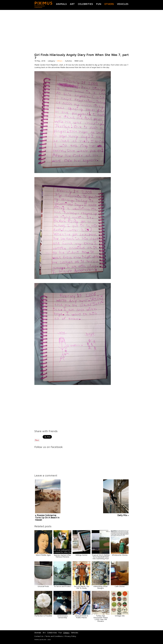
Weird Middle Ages (43, 555)
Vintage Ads (120, 616)
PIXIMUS (43, 3)
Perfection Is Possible (43, 616)
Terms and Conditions (54, 636)
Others (109, 4)
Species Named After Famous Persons (62, 556)
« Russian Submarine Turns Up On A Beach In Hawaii (47, 518)
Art (72, 4)
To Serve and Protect (62, 586)
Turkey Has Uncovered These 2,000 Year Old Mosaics (101, 618)
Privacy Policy (70, 636)
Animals (61, 4)
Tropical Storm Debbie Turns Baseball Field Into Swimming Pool (101, 557)
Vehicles (123, 4)
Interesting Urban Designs (101, 587)
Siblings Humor (81, 555)
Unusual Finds (43, 586)
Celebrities (85, 4)
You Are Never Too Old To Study (81, 587)
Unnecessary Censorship (62, 617)
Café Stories (120, 586)
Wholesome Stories (120, 555)
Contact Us (39, 636)
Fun (99, 4)
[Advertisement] (81, 32)
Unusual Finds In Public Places (82, 617)
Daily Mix (122, 515)
